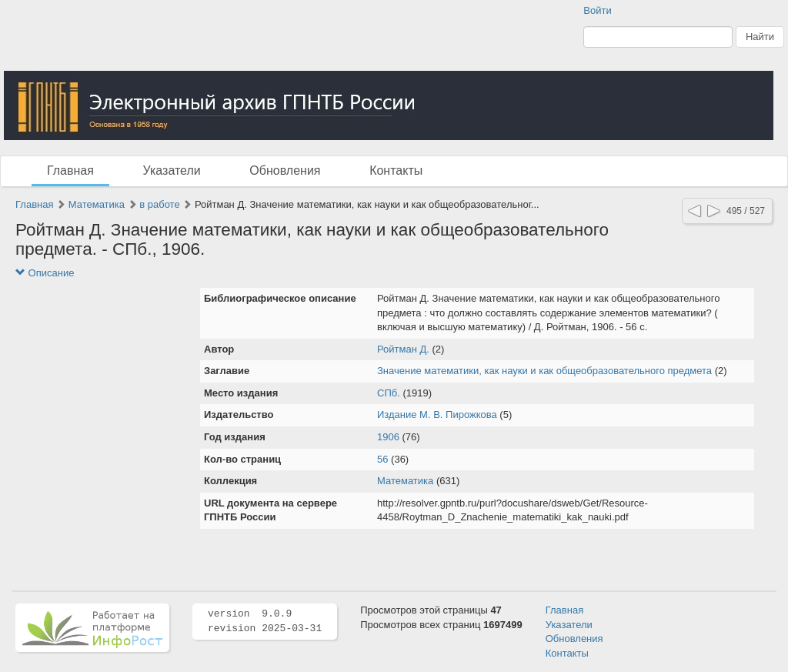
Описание (45, 273)
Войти (597, 10)
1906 (388, 437)
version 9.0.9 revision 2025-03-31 (265, 621)
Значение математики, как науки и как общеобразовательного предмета (544, 371)
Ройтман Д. (403, 349)
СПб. (389, 393)
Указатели (172, 171)
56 (382, 459)
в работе (159, 204)
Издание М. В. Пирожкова (437, 415)
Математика (97, 204)
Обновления (285, 171)
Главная (70, 171)
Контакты (396, 171)
